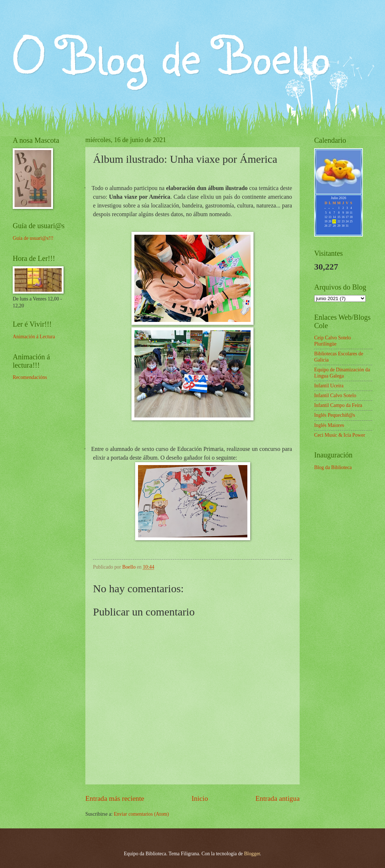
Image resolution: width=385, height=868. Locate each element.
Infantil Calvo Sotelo (335, 395)
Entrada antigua (277, 798)
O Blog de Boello (171, 55)
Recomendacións (30, 377)
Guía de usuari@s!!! (33, 238)
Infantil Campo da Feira (338, 405)
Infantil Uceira (329, 386)
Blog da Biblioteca (333, 467)
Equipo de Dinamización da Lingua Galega (342, 373)
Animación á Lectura (34, 337)
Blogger (252, 854)
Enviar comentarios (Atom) (141, 814)
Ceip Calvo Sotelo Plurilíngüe (333, 341)
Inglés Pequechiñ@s (335, 415)
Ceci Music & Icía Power (340, 435)
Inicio (200, 798)
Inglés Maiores (329, 425)
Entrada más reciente (115, 798)
